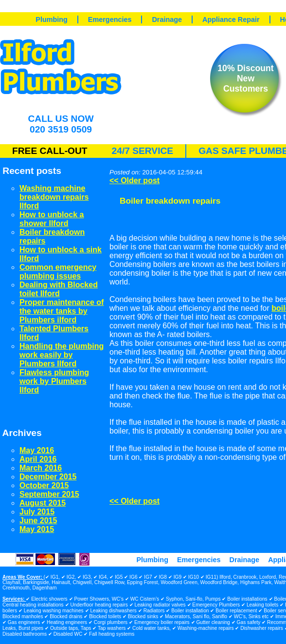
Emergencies (110, 19)
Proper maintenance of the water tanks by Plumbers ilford (62, 311)
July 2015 (37, 512)
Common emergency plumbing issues (58, 272)
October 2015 (44, 485)
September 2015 (49, 494)
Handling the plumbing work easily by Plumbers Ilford (62, 355)
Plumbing (52, 19)
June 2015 (38, 521)
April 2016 (38, 459)
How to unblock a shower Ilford (52, 219)
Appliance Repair (231, 19)
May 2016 (37, 450)
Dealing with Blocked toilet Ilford (59, 289)
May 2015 (37, 529)
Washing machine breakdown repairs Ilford (54, 197)
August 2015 (43, 503)
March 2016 (41, 468)
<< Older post (134, 180)
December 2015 (48, 477)
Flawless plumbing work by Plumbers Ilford (54, 381)
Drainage (167, 19)
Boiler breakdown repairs (170, 201)
